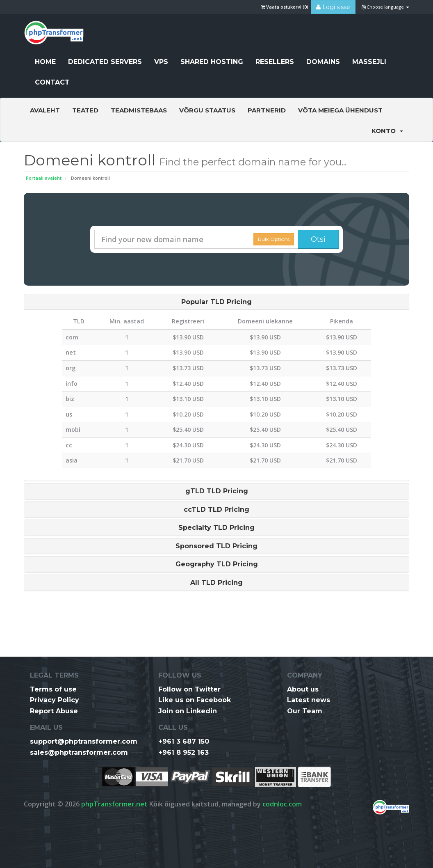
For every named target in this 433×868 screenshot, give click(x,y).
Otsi (318, 239)
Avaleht (45, 110)
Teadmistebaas (139, 110)
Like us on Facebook (195, 700)
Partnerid (267, 110)
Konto (387, 131)
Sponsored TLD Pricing (216, 546)
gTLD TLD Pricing (217, 491)
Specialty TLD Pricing (216, 528)
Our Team (305, 711)
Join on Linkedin (188, 711)
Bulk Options (274, 239)
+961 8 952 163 (183, 752)
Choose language (385, 7)
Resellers (275, 62)
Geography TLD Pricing (217, 564)
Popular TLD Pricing (216, 302)
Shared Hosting (212, 62)
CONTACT (52, 82)
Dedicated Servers (105, 62)
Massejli (369, 62)
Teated (85, 110)
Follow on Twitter (189, 689)
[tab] (216, 302)
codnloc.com (282, 804)
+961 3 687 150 (184, 741)
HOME (45, 62)
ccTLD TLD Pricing (216, 510)
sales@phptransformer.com (79, 752)
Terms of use (53, 689)
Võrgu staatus (207, 110)
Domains (323, 62)
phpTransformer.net (114, 804)
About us (303, 689)
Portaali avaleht (44, 178)
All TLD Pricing (216, 583)
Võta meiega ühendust (340, 110)
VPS (161, 62)
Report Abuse (54, 711)
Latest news (309, 700)
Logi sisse (333, 7)
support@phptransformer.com (84, 741)
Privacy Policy (55, 700)
